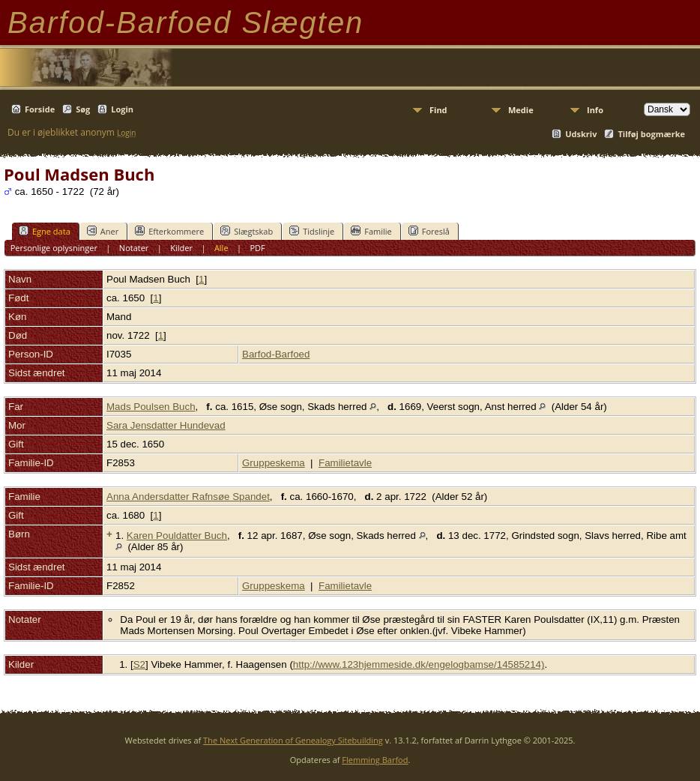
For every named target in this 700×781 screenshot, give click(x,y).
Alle (221, 248)
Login (122, 109)
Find (438, 110)
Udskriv (581, 134)
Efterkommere (169, 231)
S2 (139, 664)
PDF (257, 248)
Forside (40, 109)
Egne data (45, 231)
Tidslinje (312, 231)
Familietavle (345, 463)
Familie (371, 231)
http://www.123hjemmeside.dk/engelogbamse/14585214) (419, 664)
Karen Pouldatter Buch (177, 536)
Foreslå (429, 231)
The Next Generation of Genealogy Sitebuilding (293, 740)
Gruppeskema (274, 463)
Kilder (181, 248)
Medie (521, 110)
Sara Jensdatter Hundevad (166, 425)
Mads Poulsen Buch (151, 407)
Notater (134, 248)
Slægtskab (247, 231)
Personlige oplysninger (54, 248)
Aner (103, 231)
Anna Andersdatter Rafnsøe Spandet (188, 497)
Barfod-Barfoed (276, 354)
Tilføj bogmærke (651, 134)
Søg (83, 109)
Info (595, 110)
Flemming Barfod (375, 760)
